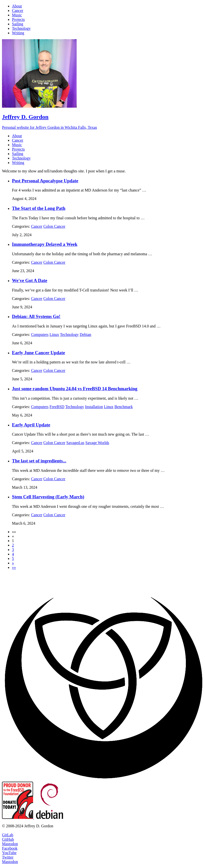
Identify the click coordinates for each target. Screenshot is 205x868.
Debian (85, 335)
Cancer (37, 226)
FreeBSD (57, 407)
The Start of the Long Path (39, 208)
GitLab (8, 835)
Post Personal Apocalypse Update (45, 181)
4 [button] (13, 554)
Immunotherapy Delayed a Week (45, 244)
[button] (14, 532)
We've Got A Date (30, 280)
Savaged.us (75, 443)
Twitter (8, 857)
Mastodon (10, 844)
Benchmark (124, 407)
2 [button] (13, 545)
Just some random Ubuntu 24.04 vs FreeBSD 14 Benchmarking (75, 389)
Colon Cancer (54, 226)
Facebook (10, 848)
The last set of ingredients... (39, 461)
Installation (94, 407)
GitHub (8, 839)
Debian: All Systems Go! (36, 316)
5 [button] (13, 559)
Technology (69, 335)
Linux (54, 335)
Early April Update (31, 425)
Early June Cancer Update (38, 353)
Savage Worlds (97, 443)
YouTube (9, 853)
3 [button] (13, 550)
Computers (40, 335)
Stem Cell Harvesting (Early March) (48, 497)
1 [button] (13, 541)
